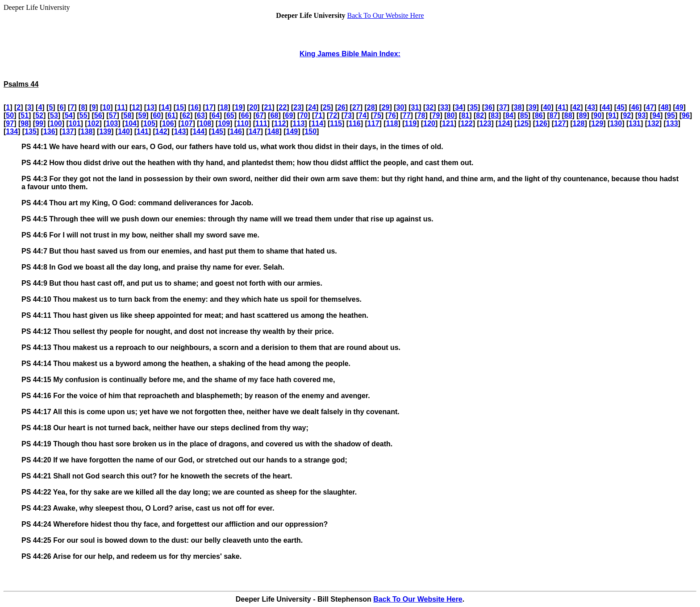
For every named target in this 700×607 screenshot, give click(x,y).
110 (243, 123)
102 (94, 123)
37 (503, 107)
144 (198, 131)
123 (485, 123)
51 (25, 115)
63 (201, 115)
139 (105, 131)
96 (686, 115)
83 (495, 115)
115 (336, 123)
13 (150, 107)
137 (68, 131)
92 (627, 115)
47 (650, 107)
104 (131, 123)
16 (195, 107)
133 (672, 123)
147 (255, 131)
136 (49, 131)
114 (317, 123)
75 (377, 115)
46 (635, 107)
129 (598, 123)
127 (560, 123)
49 (679, 107)
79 (436, 115)
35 (474, 107)
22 (283, 107)
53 (54, 115)
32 (429, 107)
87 (554, 115)
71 (318, 115)
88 (568, 115)
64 (216, 115)
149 (292, 131)
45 (621, 107)
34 (459, 107)
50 (10, 115)
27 (356, 107)
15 (180, 107)
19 (239, 107)
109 (224, 123)
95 (671, 115)
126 (541, 123)
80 (451, 115)
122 (467, 123)
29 (386, 107)
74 (362, 115)
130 (616, 123)
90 (598, 115)
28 (371, 107)
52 (39, 115)
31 (415, 107)
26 (342, 107)
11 (121, 107)
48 (665, 107)
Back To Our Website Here (386, 15)
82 (480, 115)
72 (333, 115)
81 (465, 115)
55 (83, 115)
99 (39, 123)
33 (444, 107)
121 (448, 123)
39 (533, 107)
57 (113, 115)
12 (136, 107)
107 (187, 123)
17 (209, 107)
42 (576, 107)
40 (547, 107)
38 (518, 107)
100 (56, 123)
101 (75, 123)
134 (12, 131)
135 (31, 131)
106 (168, 123)
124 (504, 123)
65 (230, 115)
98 (25, 123)
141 (143, 131)
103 (112, 123)
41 (562, 107)
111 (261, 123)
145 (217, 131)
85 (524, 115)
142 (161, 131)
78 (421, 115)
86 (539, 115)
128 (579, 123)
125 (523, 123)
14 (165, 107)
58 (128, 115)
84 (509, 115)
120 (429, 123)
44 (606, 107)
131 (635, 123)
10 (106, 107)
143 (180, 131)
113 (299, 123)
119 (410, 123)
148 (273, 131)
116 (355, 123)
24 (312, 107)
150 (310, 131)
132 (653, 123)
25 (327, 107)
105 (149, 123)
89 (583, 115)
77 (407, 115)
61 (171, 115)
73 (348, 115)
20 (254, 107)
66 (245, 115)
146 (236, 131)
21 (268, 107)
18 (224, 107)
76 (392, 115)
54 (69, 115)
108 (206, 123)
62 (186, 115)
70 (304, 115)
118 (392, 123)
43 (591, 107)
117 (373, 123)
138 (87, 131)
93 (642, 115)
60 (157, 115)
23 (297, 107)
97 (10, 123)
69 (289, 115)
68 (275, 115)
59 (142, 115)
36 (488, 107)
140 (124, 131)
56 (98, 115)
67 (260, 115)
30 (400, 107)
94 (656, 115)
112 (280, 123)
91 (612, 115)
